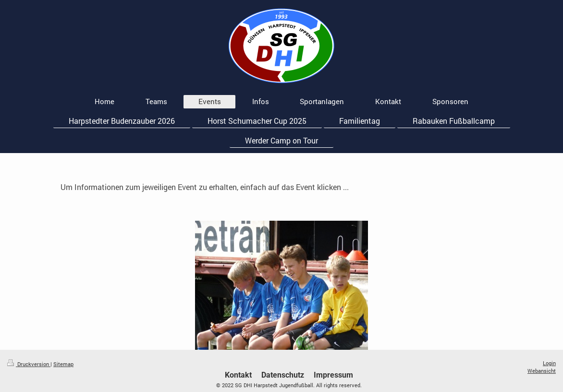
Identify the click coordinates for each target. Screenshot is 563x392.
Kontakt (238, 375)
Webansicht (542, 371)
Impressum (333, 375)
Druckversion (29, 364)
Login (549, 363)
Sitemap (63, 364)
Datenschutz (283, 375)
